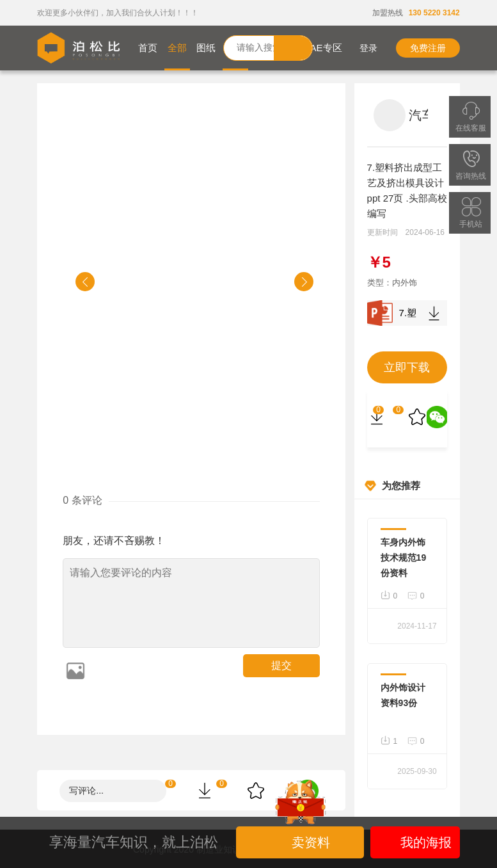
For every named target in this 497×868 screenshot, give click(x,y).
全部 (177, 48)
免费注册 (428, 48)
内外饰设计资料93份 (403, 695)
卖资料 (301, 842)
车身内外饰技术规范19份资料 (404, 558)
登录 (359, 48)
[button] (85, 282)
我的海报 (415, 842)
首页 (148, 48)
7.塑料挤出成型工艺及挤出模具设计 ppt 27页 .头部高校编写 (407, 313)
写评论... (86, 791)
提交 (281, 665)
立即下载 (407, 367)
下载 (434, 313)
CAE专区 (323, 48)
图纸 (206, 48)
